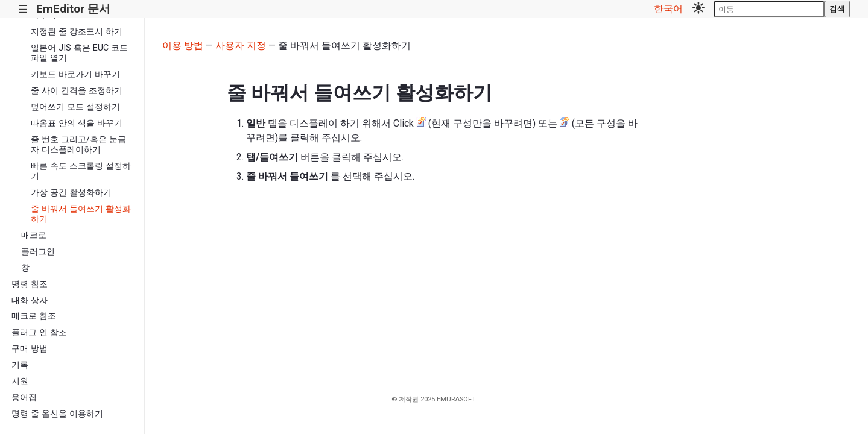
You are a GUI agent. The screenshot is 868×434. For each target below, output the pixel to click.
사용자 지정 (241, 46)
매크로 (34, 235)
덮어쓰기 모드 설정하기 (75, 107)
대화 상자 (30, 300)
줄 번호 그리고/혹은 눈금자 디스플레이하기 (78, 145)
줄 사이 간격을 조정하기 (77, 91)
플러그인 (38, 252)
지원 (20, 381)
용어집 (24, 398)
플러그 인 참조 (39, 332)
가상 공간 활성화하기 (71, 193)
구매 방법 (30, 349)
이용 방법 (183, 46)
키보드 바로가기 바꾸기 (75, 74)
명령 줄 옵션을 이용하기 (57, 414)
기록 (20, 365)
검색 (837, 9)
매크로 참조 (34, 316)
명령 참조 (30, 284)
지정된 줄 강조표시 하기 (77, 32)
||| (23, 9)
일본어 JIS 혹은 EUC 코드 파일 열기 (79, 53)
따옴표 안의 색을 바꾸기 (77, 123)
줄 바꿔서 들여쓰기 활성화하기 (81, 214)
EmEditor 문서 (73, 9)
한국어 (668, 9)
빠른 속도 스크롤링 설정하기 (81, 171)
